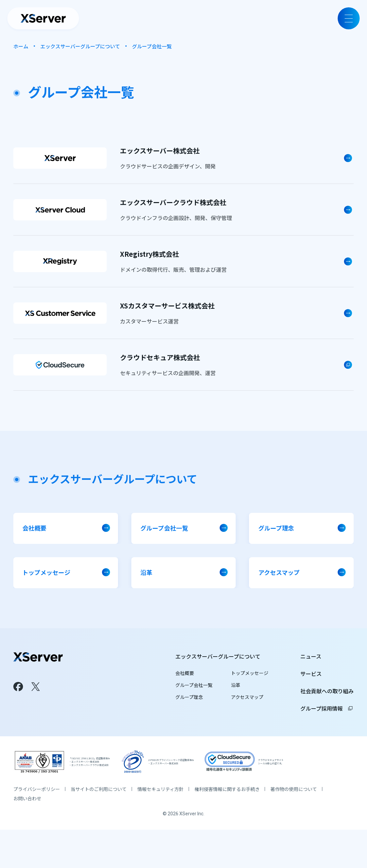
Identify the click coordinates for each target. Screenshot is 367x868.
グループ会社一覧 (194, 695)
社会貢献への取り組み (327, 701)
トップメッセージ (250, 683)
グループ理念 (189, 707)
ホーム (21, 46)
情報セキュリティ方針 (160, 827)
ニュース (311, 666)
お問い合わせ (27, 837)
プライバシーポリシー (37, 827)
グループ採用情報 (327, 718)
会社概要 (185, 683)
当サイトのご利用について (99, 827)
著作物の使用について (294, 827)
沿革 (236, 695)
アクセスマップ (247, 707)
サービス (311, 684)
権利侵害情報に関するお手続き (227, 827)
